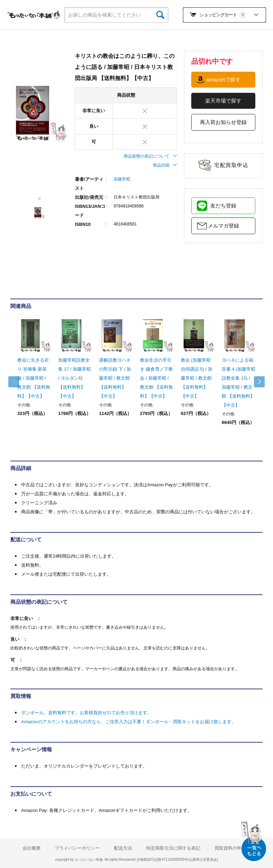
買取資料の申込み (232, 848)
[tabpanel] (39, 113)
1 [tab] (40, 199)
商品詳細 (165, 165)
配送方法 (123, 848)
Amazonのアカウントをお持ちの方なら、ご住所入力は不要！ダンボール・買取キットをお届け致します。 (129, 722)
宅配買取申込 (231, 165)
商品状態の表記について (150, 156)
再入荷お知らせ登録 (223, 122)
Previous (17, 382)
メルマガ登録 (223, 226)
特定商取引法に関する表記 (173, 848)
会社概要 (32, 848)
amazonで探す (223, 79)
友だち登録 (223, 206)
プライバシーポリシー (77, 848)
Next (256, 382)
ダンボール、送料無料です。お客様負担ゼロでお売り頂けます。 (86, 713)
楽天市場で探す (223, 101)
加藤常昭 (122, 179)
